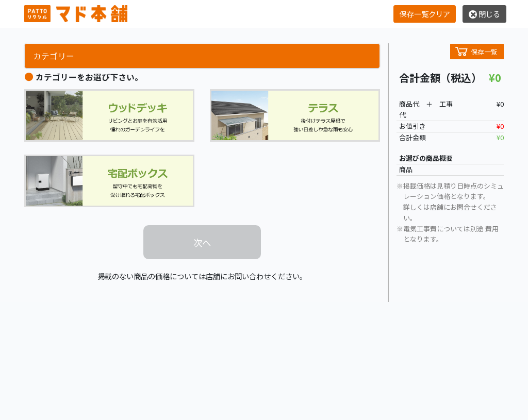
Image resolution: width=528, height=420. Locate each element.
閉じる (484, 14)
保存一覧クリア (425, 14)
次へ (202, 242)
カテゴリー (54, 56)
